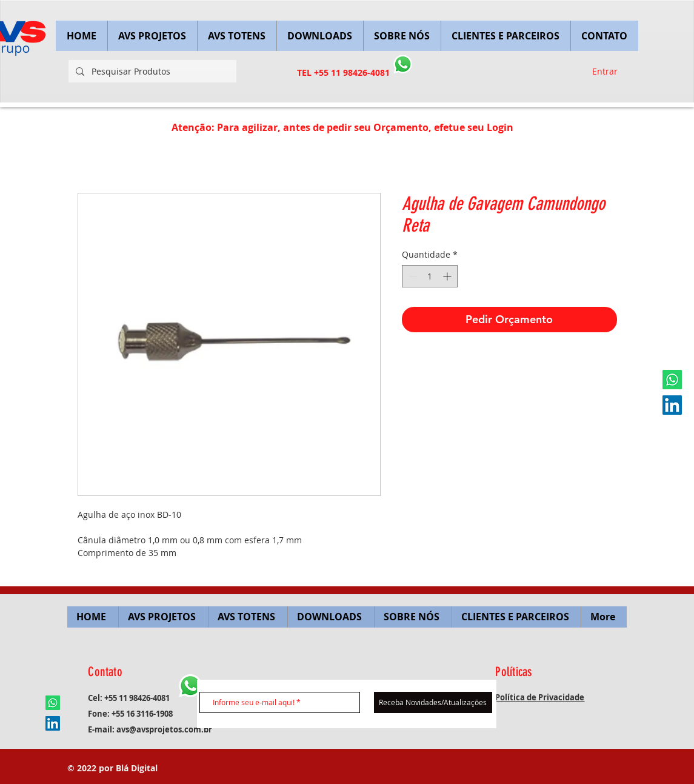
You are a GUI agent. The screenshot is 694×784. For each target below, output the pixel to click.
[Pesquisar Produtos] (151, 71)
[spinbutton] (430, 276)
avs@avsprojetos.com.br (164, 729)
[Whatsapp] (672, 380)
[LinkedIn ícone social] (672, 405)
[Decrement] (411, 276)
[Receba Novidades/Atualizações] (433, 702)
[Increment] (448, 276)
